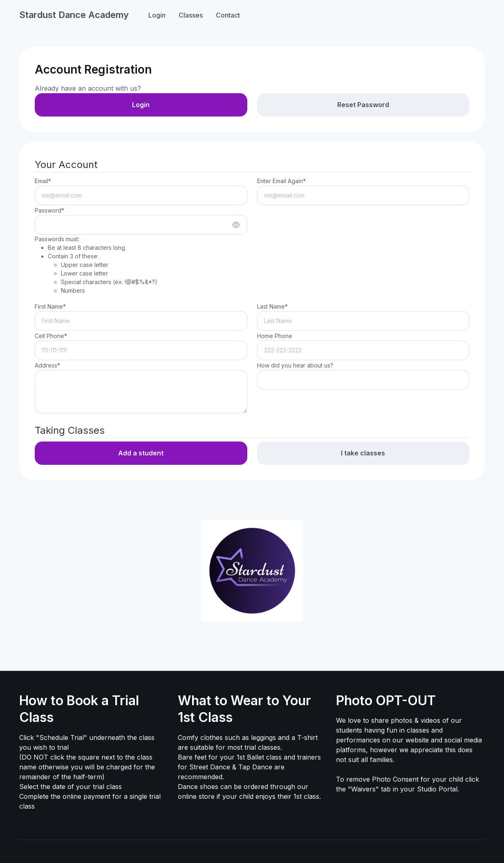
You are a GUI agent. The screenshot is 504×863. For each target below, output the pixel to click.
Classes (191, 15)
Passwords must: (96, 265)
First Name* (50, 306)
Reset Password (363, 105)
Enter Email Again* (281, 181)
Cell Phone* (51, 336)
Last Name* (272, 306)
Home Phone (275, 336)
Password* (49, 210)
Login (157, 15)
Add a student (141, 453)
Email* (43, 181)
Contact (228, 15)
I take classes (363, 453)
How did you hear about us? (295, 365)
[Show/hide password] (236, 225)
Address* (47, 365)
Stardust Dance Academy (74, 15)
